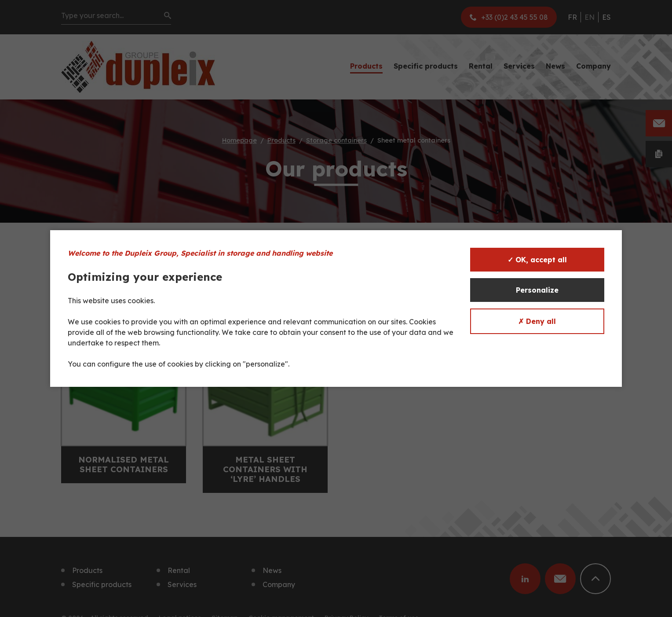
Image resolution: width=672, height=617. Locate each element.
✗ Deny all (537, 321)
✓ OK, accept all (537, 260)
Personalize (537, 290)
